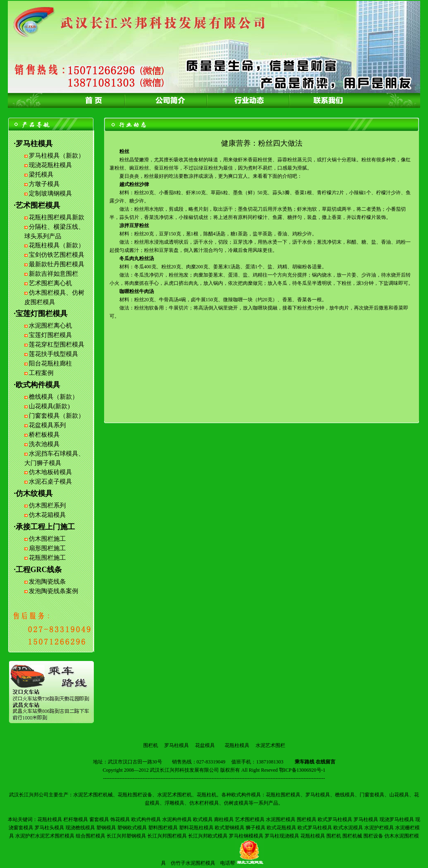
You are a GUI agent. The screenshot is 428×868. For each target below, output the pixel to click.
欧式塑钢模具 (230, 828)
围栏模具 (307, 819)
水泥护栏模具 (379, 828)
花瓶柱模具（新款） (57, 245)
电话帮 (228, 863)
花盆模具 (205, 745)
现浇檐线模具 (80, 828)
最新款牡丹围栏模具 (57, 264)
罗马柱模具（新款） (57, 156)
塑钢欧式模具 (132, 828)
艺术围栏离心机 (50, 283)
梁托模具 (41, 175)
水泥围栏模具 (281, 819)
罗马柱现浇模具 (282, 836)
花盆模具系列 (47, 425)
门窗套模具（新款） (57, 416)
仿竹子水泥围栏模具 (193, 863)
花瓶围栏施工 (47, 558)
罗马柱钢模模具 (246, 836)
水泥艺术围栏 (270, 745)
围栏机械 (352, 836)
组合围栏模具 (91, 836)
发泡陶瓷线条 (47, 582)
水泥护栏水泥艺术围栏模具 (45, 836)
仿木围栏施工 (47, 539)
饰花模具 (120, 819)
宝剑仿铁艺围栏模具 (57, 255)
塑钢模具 (106, 828)
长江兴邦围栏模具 (167, 836)
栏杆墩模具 (76, 819)
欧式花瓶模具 (281, 828)
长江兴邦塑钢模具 (126, 836)
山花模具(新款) (49, 406)
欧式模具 (203, 819)
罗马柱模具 (177, 745)
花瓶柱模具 (237, 745)
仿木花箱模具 (47, 515)
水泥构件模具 (177, 819)
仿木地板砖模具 (50, 472)
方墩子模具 (44, 184)
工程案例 (41, 373)
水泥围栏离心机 (50, 326)
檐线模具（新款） (53, 397)
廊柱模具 (224, 819)
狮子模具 (256, 828)
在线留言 (326, 762)
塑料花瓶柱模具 (196, 828)
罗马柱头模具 (49, 828)
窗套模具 (99, 819)
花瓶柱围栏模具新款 (57, 217)
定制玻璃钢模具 (50, 193)
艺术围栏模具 (250, 819)
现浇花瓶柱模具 (50, 165)
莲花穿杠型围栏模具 (57, 344)
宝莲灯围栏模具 (50, 335)
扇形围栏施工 (47, 548)
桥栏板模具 (44, 435)
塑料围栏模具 (163, 828)
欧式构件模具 (146, 819)
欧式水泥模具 (348, 828)
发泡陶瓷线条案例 (53, 591)
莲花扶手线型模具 (53, 354)
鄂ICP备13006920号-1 (302, 770)
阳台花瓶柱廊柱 (50, 363)
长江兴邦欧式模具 (208, 836)
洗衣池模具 (44, 444)
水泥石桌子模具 (50, 482)
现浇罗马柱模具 (397, 819)
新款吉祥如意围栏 (53, 274)
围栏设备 (373, 836)
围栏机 (151, 745)
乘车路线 (305, 762)
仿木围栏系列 (47, 505)
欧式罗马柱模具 (335, 819)
